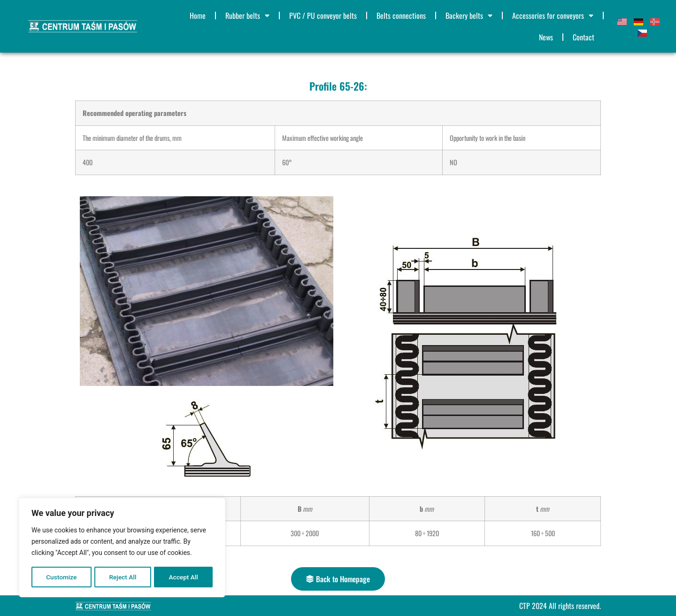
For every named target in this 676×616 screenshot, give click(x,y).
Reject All (123, 577)
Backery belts (469, 15)
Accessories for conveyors (553, 15)
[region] (122, 548)
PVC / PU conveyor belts (323, 15)
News (546, 37)
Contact (584, 37)
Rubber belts (247, 15)
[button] (338, 579)
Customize (61, 577)
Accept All (184, 577)
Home (198, 15)
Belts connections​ (401, 15)
